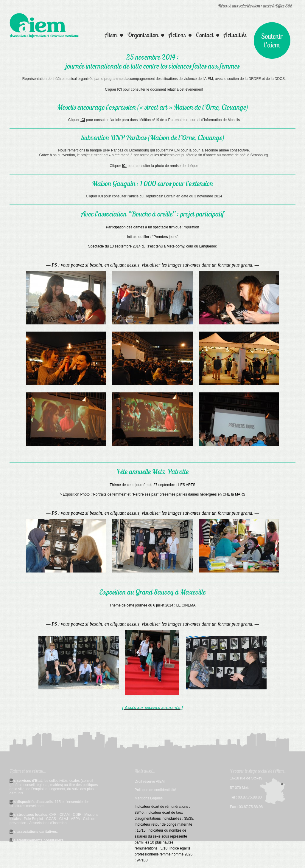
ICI (120, 89)
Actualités (235, 35)
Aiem (111, 35)
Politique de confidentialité (155, 790)
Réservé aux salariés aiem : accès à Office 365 (255, 6)
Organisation (143, 35)
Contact (205, 35)
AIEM (44, 27)
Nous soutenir (272, 40)
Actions (177, 35)
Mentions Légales (149, 798)
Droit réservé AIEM (150, 782)
